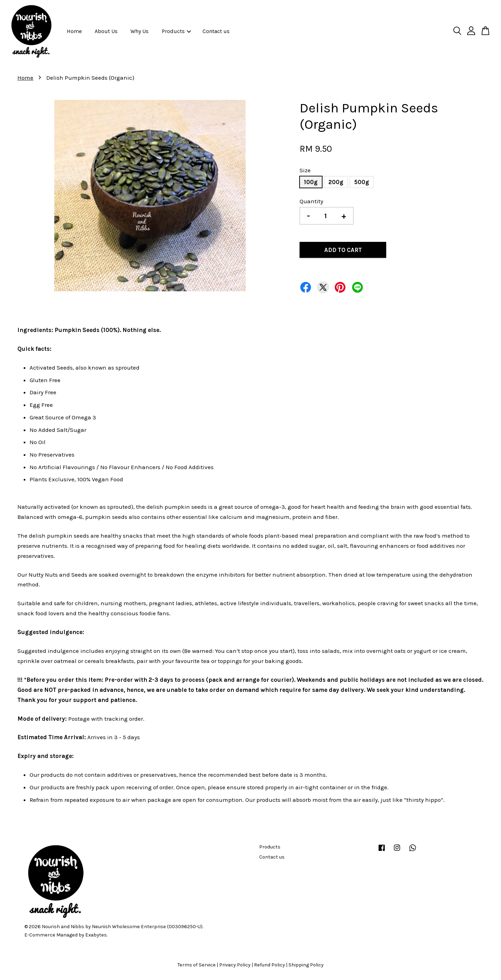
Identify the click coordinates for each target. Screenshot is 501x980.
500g (362, 182)
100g (311, 182)
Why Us (140, 31)
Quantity (311, 201)
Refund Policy (269, 965)
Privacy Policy (235, 965)
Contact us (216, 31)
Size (305, 170)
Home (74, 31)
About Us (106, 31)
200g (336, 182)
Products (177, 31)
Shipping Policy (306, 965)
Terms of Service (197, 965)
